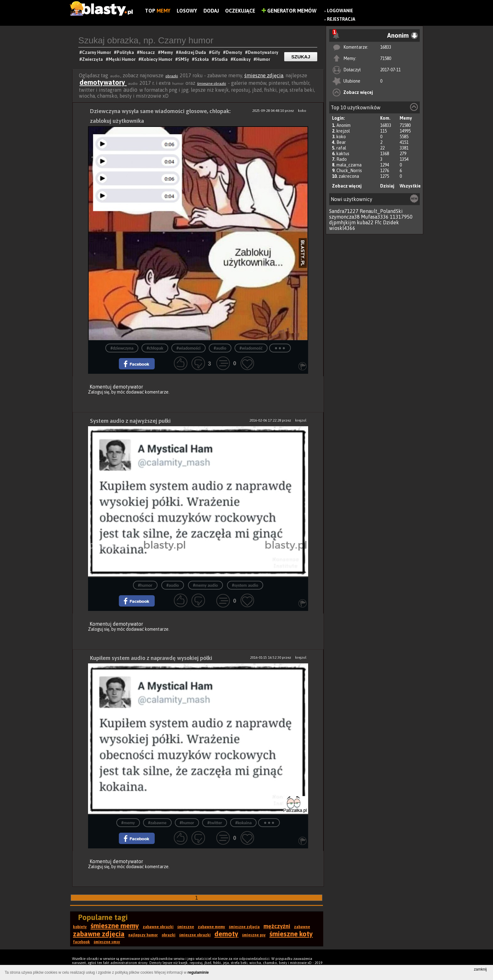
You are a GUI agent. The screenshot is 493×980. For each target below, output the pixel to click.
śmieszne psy (254, 935)
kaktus (343, 154)
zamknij (480, 969)
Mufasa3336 (375, 217)
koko (341, 137)
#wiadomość (251, 348)
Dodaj (211, 11)
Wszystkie (410, 186)
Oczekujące (240, 11)
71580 (386, 58)
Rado (342, 159)
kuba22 (365, 222)
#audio (220, 348)
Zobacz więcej (358, 92)
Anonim (343, 125)
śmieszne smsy (107, 942)
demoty (226, 934)
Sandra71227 (344, 211)
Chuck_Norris (349, 171)
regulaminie (198, 972)
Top (158, 11)
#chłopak (155, 348)
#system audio (245, 585)
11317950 (401, 217)
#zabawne (157, 823)
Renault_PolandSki (381, 211)
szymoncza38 (344, 217)
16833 (386, 47)
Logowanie (340, 11)
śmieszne (186, 927)
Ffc (378, 222)
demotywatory (103, 82)
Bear (341, 142)
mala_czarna (349, 165)
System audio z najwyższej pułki (130, 421)
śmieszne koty (291, 934)
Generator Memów (289, 11)
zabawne (302, 927)
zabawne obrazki (158, 927)
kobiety (80, 927)
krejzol (343, 131)
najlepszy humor (143, 935)
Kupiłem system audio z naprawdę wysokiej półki (151, 658)
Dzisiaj (387, 186)
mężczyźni (277, 926)
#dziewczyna (122, 348)
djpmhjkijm (342, 222)
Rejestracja (341, 19)
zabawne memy (211, 927)
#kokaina (243, 823)
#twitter (215, 823)
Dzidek (391, 222)
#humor (145, 585)
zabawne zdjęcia (99, 934)
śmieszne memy (115, 926)
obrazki (172, 76)
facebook (81, 942)
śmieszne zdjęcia (264, 75)
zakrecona (349, 176)
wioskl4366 (342, 228)
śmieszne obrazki (212, 84)
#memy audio (205, 585)
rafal (341, 148)
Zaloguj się (99, 392)
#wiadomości (188, 348)
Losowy (187, 11)
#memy (128, 823)
